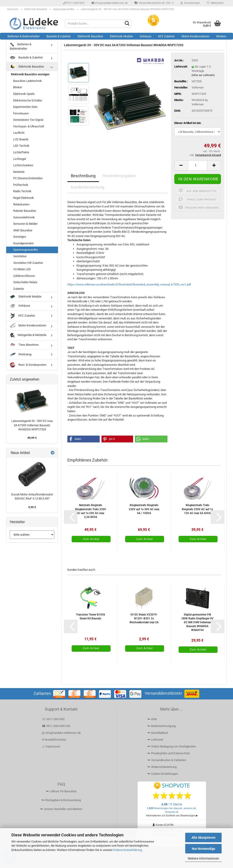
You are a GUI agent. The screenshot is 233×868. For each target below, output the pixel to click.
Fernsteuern (21, 113)
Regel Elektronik (24, 198)
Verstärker (20, 256)
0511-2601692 (74, 3)
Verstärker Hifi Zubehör (28, 263)
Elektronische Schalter (28, 100)
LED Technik (21, 146)
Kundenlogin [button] (190, 3)
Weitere (221, 36)
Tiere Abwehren (24, 345)
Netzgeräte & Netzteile (28, 335)
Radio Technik (22, 191)
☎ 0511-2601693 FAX (56, 726)
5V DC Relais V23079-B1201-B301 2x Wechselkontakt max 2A (144, 618)
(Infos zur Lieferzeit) (203, 75)
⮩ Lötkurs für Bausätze (61, 791)
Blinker (18, 87)
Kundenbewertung (87, 187)
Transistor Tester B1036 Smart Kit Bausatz (91, 617)
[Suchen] (127, 24)
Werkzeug (21, 355)
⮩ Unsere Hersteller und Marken (61, 809)
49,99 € (32, 438)
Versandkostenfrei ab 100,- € (154, 3)
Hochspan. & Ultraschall (29, 126)
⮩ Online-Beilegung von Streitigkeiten (172, 746)
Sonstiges (20, 237)
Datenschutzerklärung (128, 850)
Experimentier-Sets (25, 107)
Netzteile (19, 172)
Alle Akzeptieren (204, 838)
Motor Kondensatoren (195, 36)
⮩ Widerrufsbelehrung (162, 767)
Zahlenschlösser (24, 276)
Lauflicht (19, 133)
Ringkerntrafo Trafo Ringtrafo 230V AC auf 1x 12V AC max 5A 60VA (197, 509)
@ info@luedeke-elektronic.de (61, 733)
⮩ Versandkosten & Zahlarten (167, 760)
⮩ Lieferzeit (155, 740)
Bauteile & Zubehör (59, 36)
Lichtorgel (20, 159)
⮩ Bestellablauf (158, 733)
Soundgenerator (23, 243)
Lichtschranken (23, 165)
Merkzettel (215, 3)
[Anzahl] (198, 165)
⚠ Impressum (51, 746)
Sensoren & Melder (25, 224)
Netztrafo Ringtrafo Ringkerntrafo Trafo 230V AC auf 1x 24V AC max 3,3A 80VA (91, 511)
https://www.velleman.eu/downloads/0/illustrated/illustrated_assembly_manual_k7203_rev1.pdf (129, 284)
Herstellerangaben (119, 176)
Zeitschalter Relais (25, 282)
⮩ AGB (152, 719)
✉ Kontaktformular (54, 740)
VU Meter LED (22, 269)
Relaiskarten (21, 204)
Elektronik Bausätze (90, 36)
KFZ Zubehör (166, 36)
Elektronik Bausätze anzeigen (30, 74)
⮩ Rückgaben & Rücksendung (61, 800)
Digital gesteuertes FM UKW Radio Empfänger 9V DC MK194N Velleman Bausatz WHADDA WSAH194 (198, 622)
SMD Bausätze (23, 230)
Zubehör (19, 289)
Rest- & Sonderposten (28, 365)
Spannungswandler (26, 250)
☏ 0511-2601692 (53, 719)
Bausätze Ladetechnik (28, 81)
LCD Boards (21, 139)
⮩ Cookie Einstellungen (163, 774)
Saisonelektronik (24, 217)
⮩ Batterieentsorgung (162, 726)
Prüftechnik (21, 185)
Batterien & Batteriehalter (24, 36)
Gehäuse (146, 36)
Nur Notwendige (204, 849)
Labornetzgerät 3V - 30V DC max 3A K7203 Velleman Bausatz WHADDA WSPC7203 (32, 425)
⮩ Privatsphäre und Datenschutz (169, 753)
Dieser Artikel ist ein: (188, 123)
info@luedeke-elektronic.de (110, 3)
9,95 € (32, 507)
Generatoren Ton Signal (28, 120)
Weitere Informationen (203, 858)
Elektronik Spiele (24, 94)
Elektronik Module (121, 36)
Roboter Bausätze (25, 211)
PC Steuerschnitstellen (28, 178)
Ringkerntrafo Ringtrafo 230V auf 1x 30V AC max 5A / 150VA (144, 509)
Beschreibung (83, 176)
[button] (181, 165)
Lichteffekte (21, 152)
